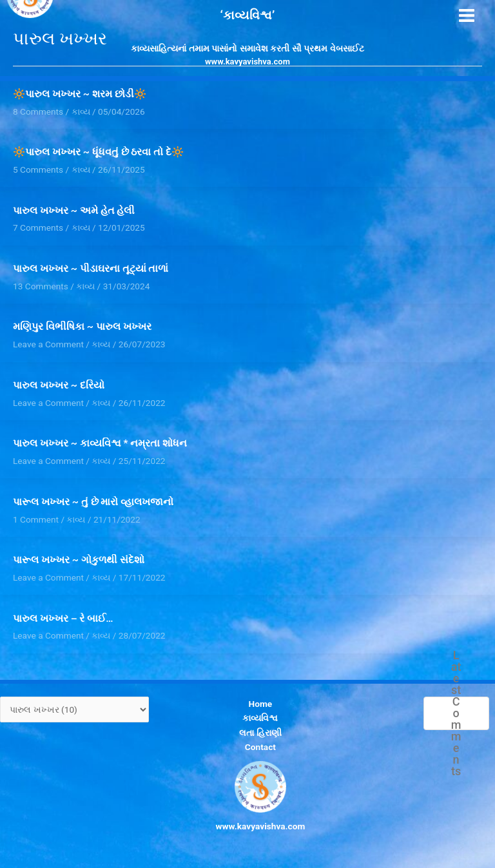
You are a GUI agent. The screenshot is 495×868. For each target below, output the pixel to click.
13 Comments (41, 286)
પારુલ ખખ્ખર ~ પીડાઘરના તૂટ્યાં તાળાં (93, 269)
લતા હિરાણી (260, 733)
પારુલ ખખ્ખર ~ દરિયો (59, 385)
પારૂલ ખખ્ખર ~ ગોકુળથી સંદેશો (79, 560)
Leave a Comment (48, 344)
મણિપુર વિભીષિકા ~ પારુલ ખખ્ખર (82, 327)
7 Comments (38, 227)
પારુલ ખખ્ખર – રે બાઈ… (63, 619)
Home (261, 704)
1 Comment (36, 519)
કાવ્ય (81, 169)
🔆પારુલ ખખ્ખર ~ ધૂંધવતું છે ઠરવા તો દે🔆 (98, 152)
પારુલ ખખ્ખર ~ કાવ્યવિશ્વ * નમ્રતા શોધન (100, 443)
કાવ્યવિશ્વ (260, 718)
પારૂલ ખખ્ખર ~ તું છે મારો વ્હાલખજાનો (93, 502)
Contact (260, 747)
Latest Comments (456, 713)
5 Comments (38, 169)
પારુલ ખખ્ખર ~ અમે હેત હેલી (74, 211)
